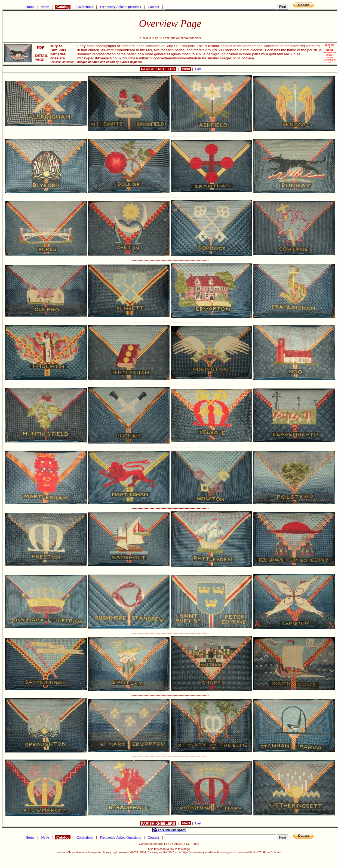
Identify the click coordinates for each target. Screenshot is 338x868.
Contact (153, 7)
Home (30, 7)
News (45, 7)
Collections (85, 7)
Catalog (63, 7)
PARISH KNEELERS (158, 69)
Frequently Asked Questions (120, 7)
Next (186, 69)
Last (198, 69)
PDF (41, 48)
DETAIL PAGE (41, 58)
